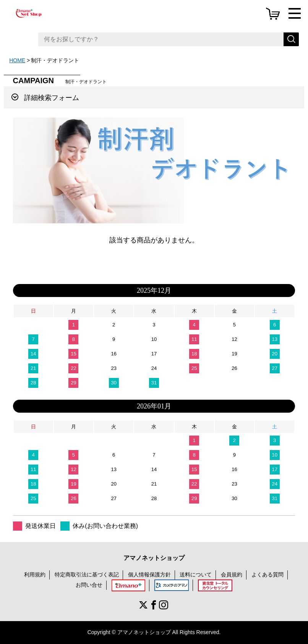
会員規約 (232, 575)
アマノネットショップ (154, 558)
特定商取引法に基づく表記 (87, 575)
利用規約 (35, 575)
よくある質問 (267, 575)
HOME (17, 60)
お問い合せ (89, 585)
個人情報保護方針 (149, 575)
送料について (196, 575)
